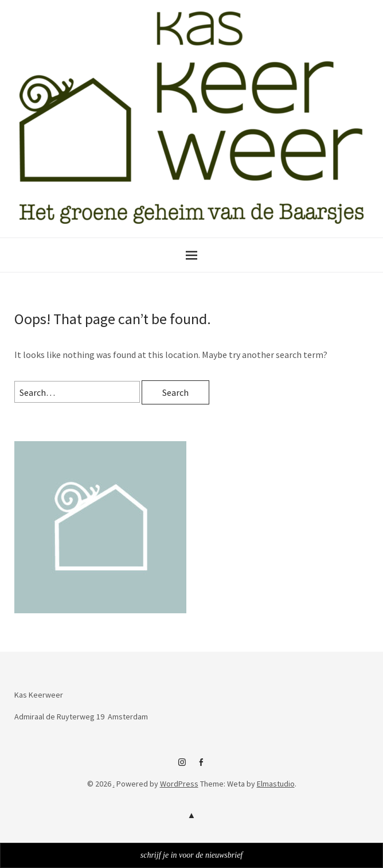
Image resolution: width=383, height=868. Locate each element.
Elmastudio (276, 784)
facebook (201, 766)
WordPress (179, 784)
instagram (182, 766)
